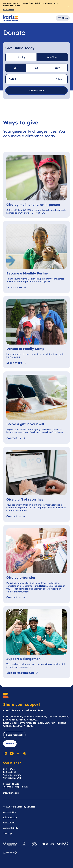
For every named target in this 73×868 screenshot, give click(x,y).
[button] (63, 18)
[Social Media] (5, 753)
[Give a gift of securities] (36, 484)
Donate (10, 744)
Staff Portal (9, 823)
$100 (57, 68)
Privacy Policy (10, 817)
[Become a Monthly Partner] (36, 257)
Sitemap (7, 833)
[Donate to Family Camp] (36, 332)
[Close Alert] (68, 7)
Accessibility (9, 812)
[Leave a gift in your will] (36, 408)
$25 (16, 68)
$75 (36, 68)
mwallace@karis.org (52, 432)
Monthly (21, 57)
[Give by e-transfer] (36, 564)
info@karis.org (11, 793)
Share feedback (14, 735)
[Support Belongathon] (36, 642)
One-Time (52, 57)
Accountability (11, 828)
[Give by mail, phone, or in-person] (36, 185)
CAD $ (12, 79)
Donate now (37, 91)
